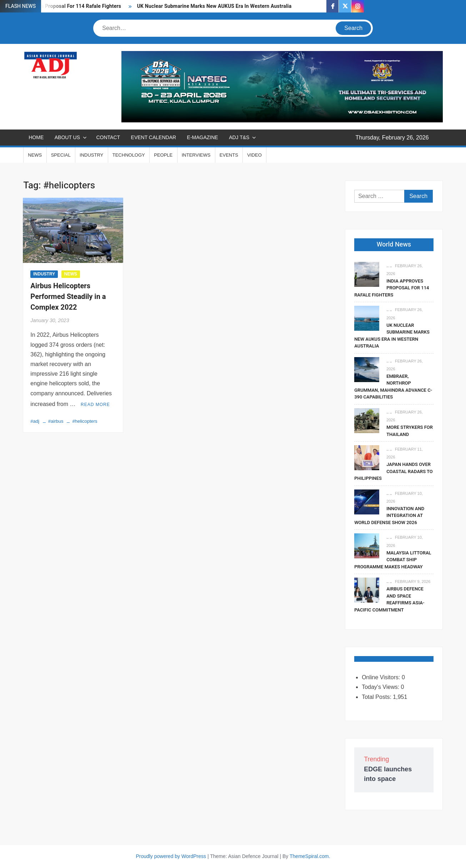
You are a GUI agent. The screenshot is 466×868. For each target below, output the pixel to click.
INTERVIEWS (196, 155)
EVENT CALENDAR (154, 137)
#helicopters (85, 420)
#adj (35, 420)
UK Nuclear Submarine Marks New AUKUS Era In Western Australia (214, 6)
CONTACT (108, 137)
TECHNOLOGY (129, 155)
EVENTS (229, 155)
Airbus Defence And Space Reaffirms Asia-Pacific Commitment (389, 599)
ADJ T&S (239, 137)
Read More (95, 403)
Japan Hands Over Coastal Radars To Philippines (394, 471)
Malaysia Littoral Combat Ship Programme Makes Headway (393, 560)
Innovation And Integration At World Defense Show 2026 (389, 516)
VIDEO (254, 155)
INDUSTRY (91, 155)
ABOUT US (67, 137)
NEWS (35, 155)
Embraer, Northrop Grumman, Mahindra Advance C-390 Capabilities (393, 387)
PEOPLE (163, 155)
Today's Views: (381, 687)
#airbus (56, 420)
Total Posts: (377, 697)
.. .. (389, 266)
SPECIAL (61, 155)
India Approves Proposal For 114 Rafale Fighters (392, 288)
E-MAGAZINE (203, 137)
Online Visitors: (382, 677)
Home (36, 137)
